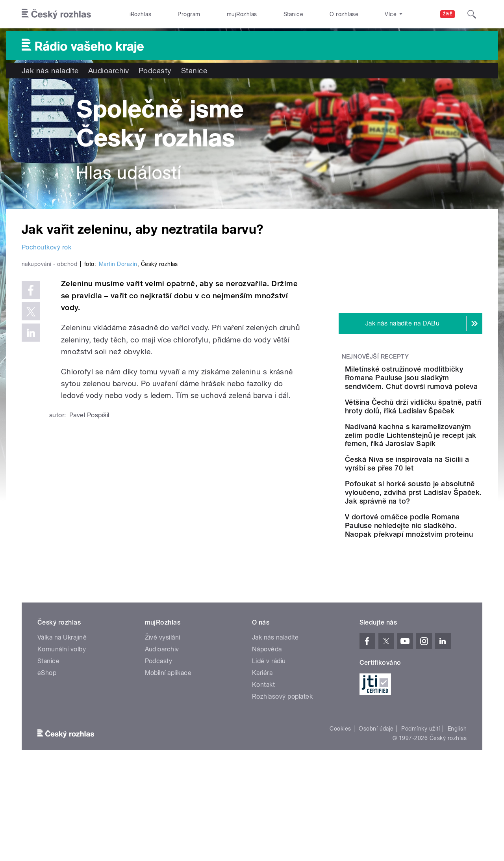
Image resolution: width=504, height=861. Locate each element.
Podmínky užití (421, 821)
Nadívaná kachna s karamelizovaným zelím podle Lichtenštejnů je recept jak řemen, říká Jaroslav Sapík (432, 472)
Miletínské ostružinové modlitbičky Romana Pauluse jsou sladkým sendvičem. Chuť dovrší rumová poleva (429, 386)
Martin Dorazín (118, 431)
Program (189, 14)
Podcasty (155, 71)
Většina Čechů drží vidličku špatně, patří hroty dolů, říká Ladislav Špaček (435, 428)
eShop (47, 765)
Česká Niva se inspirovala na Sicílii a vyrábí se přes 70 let (433, 514)
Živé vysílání (163, 730)
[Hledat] (472, 14)
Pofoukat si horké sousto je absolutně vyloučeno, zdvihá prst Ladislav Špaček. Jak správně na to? (432, 559)
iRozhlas (141, 14)
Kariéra (262, 765)
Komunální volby (62, 741)
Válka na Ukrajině (62, 730)
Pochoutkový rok (46, 247)
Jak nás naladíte (50, 71)
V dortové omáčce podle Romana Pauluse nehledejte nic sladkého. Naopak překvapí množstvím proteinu (431, 609)
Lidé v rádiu (269, 753)
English (457, 821)
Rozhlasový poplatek (282, 789)
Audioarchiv (109, 71)
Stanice (293, 14)
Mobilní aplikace (168, 765)
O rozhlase (344, 14)
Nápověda (267, 741)
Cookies (340, 821)
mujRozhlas (242, 14)
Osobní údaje (376, 821)
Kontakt (263, 777)
